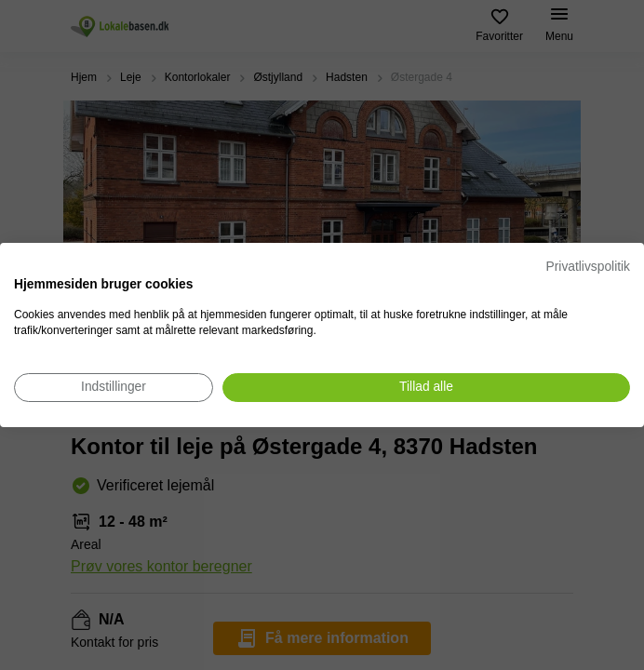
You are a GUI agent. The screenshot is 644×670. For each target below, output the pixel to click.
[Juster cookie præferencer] (114, 388)
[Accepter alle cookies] (426, 388)
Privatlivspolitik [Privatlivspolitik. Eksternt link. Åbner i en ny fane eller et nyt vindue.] (588, 267)
